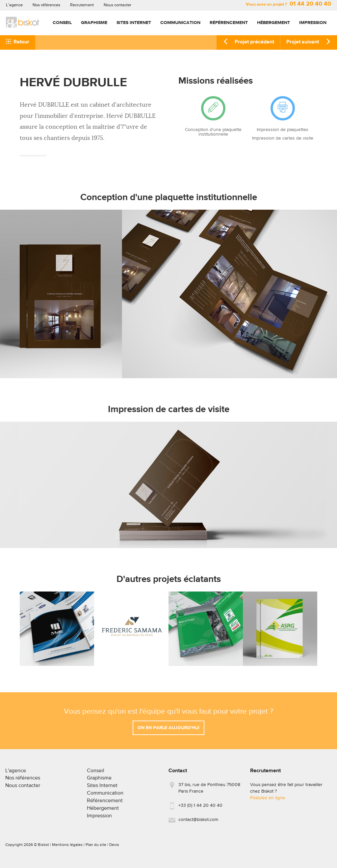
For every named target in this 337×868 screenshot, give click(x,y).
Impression (313, 23)
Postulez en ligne (268, 801)
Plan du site (96, 848)
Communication (180, 23)
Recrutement (82, 5)
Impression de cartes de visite (283, 138)
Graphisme (94, 23)
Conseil (62, 23)
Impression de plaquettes (283, 130)
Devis (114, 848)
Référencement (229, 23)
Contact (178, 774)
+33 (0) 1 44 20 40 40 (200, 808)
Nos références (46, 5)
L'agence (14, 5)
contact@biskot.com (198, 822)
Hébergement (273, 23)
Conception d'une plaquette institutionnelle (213, 132)
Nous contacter (117, 5)
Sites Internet (134, 23)
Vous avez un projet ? (288, 4)
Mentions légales (67, 848)
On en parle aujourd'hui (168, 730)
